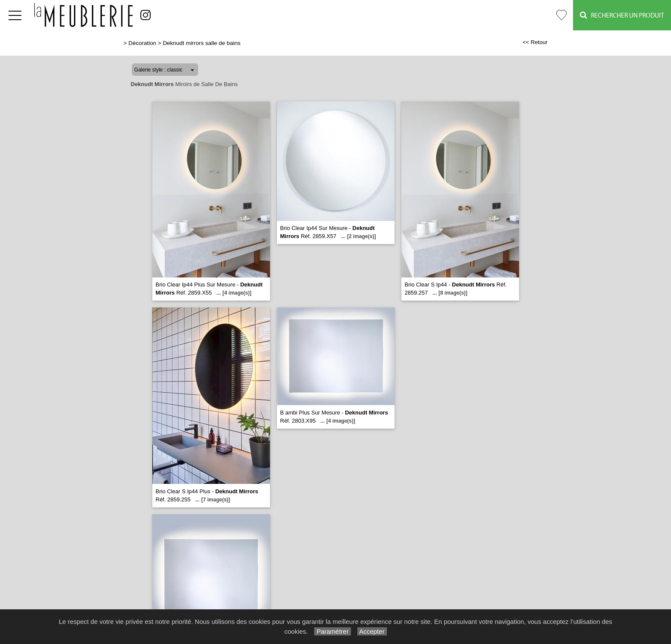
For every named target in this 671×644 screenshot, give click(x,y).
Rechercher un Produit (622, 15)
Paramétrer (332, 631)
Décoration (142, 43)
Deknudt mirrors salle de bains (202, 43)
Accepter (372, 631)
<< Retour (535, 42)
